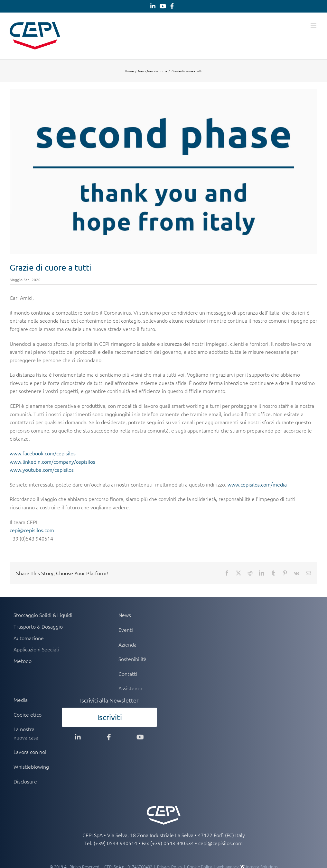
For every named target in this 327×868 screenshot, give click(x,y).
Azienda (127, 644)
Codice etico (28, 714)
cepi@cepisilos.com (32, 530)
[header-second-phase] (163, 171)
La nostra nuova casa (26, 733)
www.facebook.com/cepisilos (43, 453)
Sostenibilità (132, 659)
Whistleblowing (31, 766)
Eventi (126, 630)
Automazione (29, 638)
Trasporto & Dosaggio (38, 626)
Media (21, 700)
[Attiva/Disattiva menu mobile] (314, 26)
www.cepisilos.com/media (257, 484)
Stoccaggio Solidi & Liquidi (43, 615)
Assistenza (130, 688)
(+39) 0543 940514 (115, 843)
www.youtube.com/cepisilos (42, 470)
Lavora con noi (30, 752)
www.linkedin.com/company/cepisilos (52, 461)
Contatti (128, 674)
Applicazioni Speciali (36, 649)
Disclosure (25, 781)
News (125, 615)
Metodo (23, 661)
